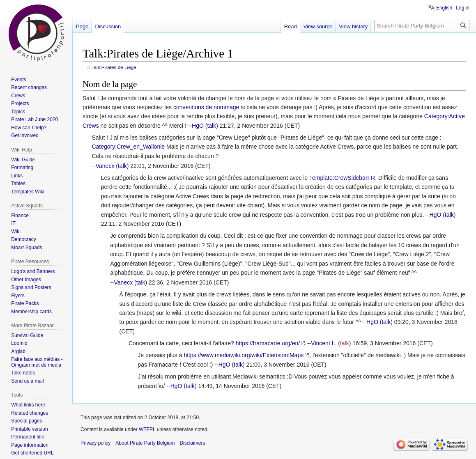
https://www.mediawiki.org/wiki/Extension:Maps (244, 355)
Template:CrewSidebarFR (342, 178)
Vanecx (105, 166)
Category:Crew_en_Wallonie (128, 147)
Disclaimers (192, 443)
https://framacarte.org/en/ (268, 343)
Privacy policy (95, 443)
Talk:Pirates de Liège (114, 67)
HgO (198, 126)
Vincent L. (324, 343)
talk (212, 126)
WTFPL (147, 429)
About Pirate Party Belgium (145, 443)
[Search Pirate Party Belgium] (422, 25)
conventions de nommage (206, 107)
